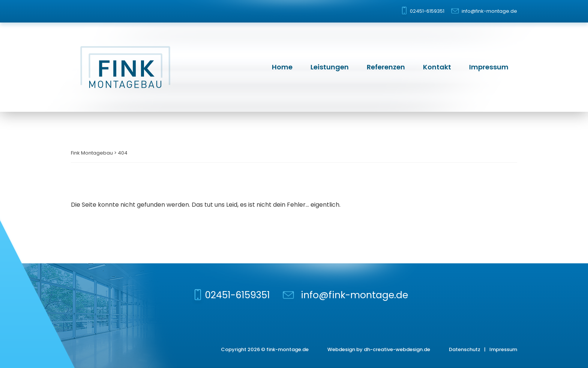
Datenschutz (465, 349)
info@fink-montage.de (489, 11)
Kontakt (437, 67)
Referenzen (386, 67)
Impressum (489, 67)
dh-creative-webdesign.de (397, 349)
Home (282, 67)
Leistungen (330, 67)
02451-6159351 (427, 11)
